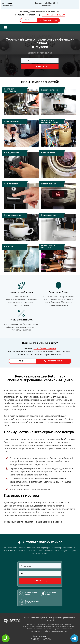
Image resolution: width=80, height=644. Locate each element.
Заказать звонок (54, 361)
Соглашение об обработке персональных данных (49, 631)
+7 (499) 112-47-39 (53, 15)
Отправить (40, 66)
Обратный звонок (48, 20)
